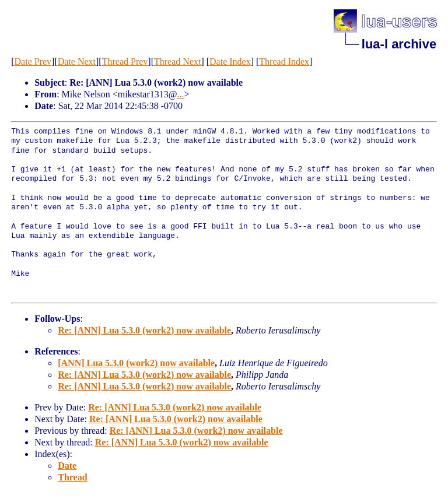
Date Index (230, 62)
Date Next (77, 62)
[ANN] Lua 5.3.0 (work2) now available (136, 363)
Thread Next (177, 62)
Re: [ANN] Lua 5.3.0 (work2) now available (144, 330)
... (181, 94)
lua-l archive (399, 44)
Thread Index (284, 62)
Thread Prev (125, 62)
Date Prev (33, 62)
